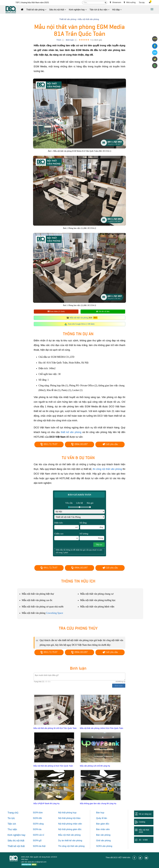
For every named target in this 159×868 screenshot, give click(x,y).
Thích (59, 40)
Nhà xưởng (130, 2)
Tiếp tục (99, 545)
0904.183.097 (79, 444)
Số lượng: (92, 536)
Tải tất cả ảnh (103, 311)
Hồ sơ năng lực (145, 814)
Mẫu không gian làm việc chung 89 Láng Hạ (98, 803)
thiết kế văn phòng (71, 432)
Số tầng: (92, 525)
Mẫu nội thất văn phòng (79, 318)
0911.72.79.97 (49, 444)
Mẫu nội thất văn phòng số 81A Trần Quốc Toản (53, 766)
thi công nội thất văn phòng (107, 469)
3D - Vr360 (143, 840)
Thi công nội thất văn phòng (71, 846)
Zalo (155, 53)
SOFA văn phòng (104, 846)
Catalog (142, 822)
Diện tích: (67, 525)
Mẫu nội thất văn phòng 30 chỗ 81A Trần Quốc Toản (55, 728)
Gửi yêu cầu (110, 444)
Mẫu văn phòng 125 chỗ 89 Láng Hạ (95, 766)
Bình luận (70, 40)
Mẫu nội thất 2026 (144, 831)
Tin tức (142, 3)
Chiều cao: (67, 536)
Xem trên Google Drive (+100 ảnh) (81, 324)
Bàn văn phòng (103, 835)
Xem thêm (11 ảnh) (56, 311)
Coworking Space (55, 613)
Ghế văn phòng (103, 841)
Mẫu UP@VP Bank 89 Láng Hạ (46, 803)
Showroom (116, 2)
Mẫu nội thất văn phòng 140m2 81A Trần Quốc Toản (102, 728)
